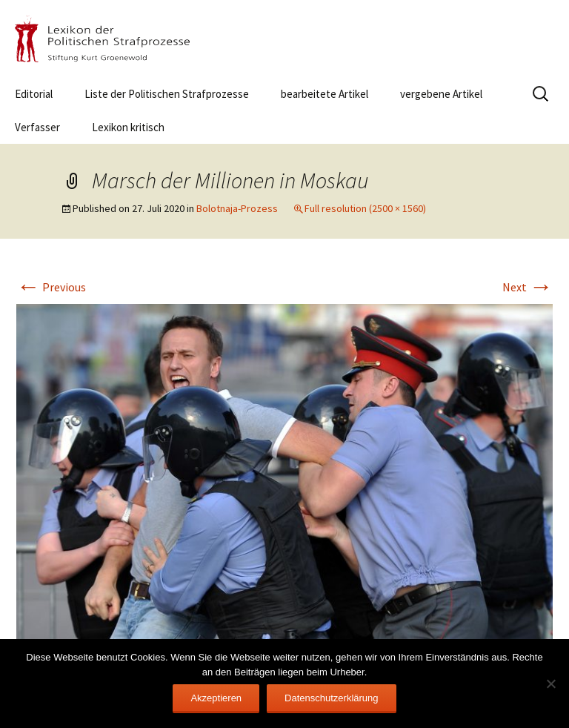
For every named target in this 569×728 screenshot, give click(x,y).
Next (528, 287)
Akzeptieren (216, 698)
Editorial (34, 94)
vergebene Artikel (441, 94)
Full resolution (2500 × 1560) (365, 208)
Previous (51, 287)
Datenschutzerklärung (331, 698)
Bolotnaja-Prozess (237, 208)
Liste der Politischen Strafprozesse (167, 94)
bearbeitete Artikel (325, 94)
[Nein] (550, 684)
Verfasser (37, 127)
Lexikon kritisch (128, 127)
